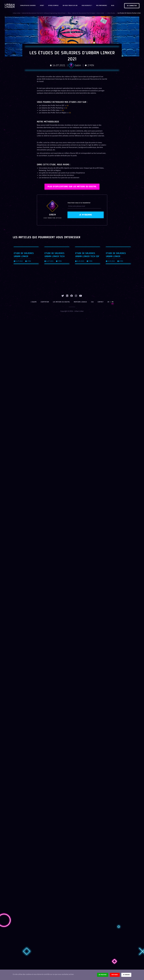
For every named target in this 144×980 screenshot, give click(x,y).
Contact (100, 298)
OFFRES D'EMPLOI (53, 6)
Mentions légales (81, 298)
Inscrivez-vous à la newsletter (79, 203)
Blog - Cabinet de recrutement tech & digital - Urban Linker (88, 13)
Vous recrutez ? (87, 6)
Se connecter (132, 6)
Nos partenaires (102, 6)
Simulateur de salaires (28, 6)
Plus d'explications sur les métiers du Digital (72, 187)
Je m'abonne (86, 215)
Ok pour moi (103, 975)
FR (112, 298)
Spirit (42, 6)
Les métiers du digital (62, 298)
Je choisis (126, 975)
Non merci (115, 975)
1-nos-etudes (114, 13)
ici (68, 105)
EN (108, 298)
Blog (113, 6)
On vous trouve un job (70, 6)
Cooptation (45, 298)
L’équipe (34, 298)
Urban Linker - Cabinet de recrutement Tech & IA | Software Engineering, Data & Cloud (40, 13)
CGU (92, 298)
